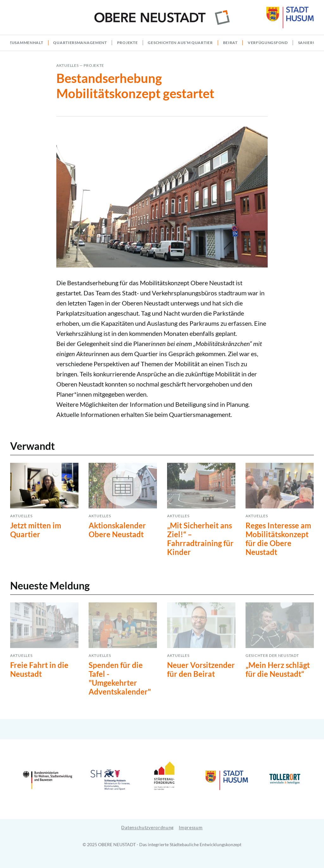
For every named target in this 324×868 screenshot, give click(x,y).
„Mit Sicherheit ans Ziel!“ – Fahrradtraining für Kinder (200, 539)
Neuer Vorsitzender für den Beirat (201, 669)
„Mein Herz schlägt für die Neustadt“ (278, 669)
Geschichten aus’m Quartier (180, 43)
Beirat (230, 43)
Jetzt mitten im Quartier (36, 530)
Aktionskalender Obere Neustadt (117, 530)
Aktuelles (67, 65)
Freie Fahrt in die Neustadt (39, 669)
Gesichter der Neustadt (272, 655)
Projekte (128, 43)
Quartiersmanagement (80, 43)
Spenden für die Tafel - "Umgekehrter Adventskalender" (120, 678)
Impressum (191, 827)
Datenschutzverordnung (147, 827)
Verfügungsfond (268, 43)
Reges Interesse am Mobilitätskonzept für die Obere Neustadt (278, 539)
